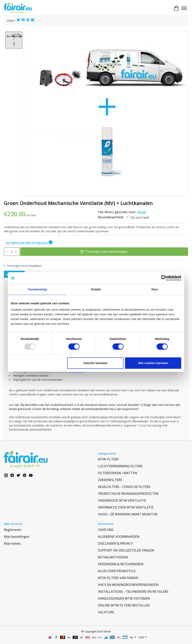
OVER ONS (106, 530)
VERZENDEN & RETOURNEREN (121, 564)
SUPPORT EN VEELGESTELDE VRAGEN (126, 550)
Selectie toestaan (96, 363)
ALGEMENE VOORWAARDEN (119, 537)
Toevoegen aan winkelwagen (105, 252)
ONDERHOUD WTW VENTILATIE (122, 500)
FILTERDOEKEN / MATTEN (118, 473)
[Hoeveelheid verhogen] (16, 252)
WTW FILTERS (108, 459)
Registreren (13, 530)
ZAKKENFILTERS (110, 480)
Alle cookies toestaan (153, 363)
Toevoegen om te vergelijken (23, 266)
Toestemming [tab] (37, 289)
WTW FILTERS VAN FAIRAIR (118, 578)
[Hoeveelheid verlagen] (7, 252)
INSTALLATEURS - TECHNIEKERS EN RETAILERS (133, 592)
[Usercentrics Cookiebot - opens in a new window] (164, 278)
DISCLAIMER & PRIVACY (115, 543)
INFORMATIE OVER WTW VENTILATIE (126, 507)
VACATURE (106, 612)
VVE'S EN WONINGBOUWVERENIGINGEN (128, 585)
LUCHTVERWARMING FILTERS (120, 466)
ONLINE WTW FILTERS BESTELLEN (124, 605)
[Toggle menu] (184, 8)
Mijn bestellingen (17, 537)
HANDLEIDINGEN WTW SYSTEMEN (124, 598)
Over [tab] (155, 289)
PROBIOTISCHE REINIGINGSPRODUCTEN (128, 494)
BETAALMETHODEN (113, 557)
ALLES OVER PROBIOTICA (117, 571)
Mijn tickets (12, 543)
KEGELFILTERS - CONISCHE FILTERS (124, 487)
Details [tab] (96, 289)
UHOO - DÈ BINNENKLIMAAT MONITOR (128, 514)
